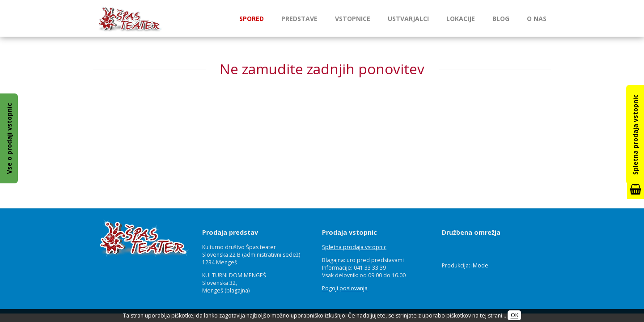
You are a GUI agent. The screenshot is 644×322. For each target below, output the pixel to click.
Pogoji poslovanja (345, 288)
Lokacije (461, 19)
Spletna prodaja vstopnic (354, 247)
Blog (501, 19)
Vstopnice (353, 19)
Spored (252, 19)
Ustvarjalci (408, 19)
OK (515, 316)
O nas (537, 19)
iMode (480, 265)
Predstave (299, 19)
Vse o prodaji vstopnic (9, 138)
